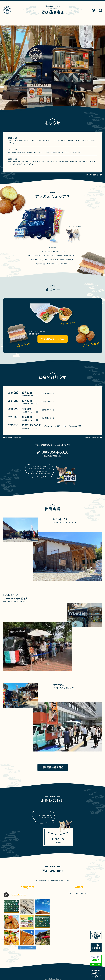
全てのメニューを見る (53, 339)
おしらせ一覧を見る (93, 175)
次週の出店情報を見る (91, 437)
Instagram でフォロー (27, 948)
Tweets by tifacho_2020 (78, 893)
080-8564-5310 (55, 452)
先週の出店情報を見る (14, 437)
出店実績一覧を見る (52, 767)
